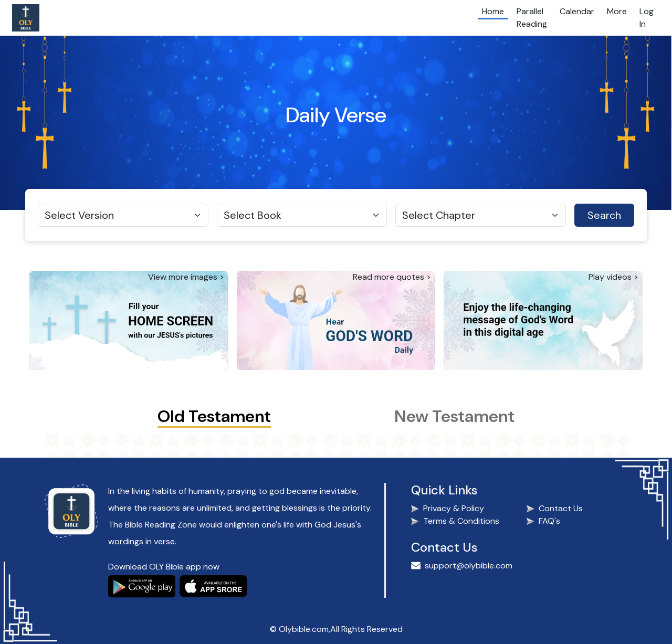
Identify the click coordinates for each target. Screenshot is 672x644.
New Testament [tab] (454, 416)
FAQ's (549, 521)
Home (493, 11)
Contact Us (561, 508)
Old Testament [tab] (214, 416)
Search (604, 215)
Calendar (577, 11)
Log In (647, 18)
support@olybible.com (469, 566)
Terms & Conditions (461, 521)
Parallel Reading (532, 18)
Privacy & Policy (454, 508)
